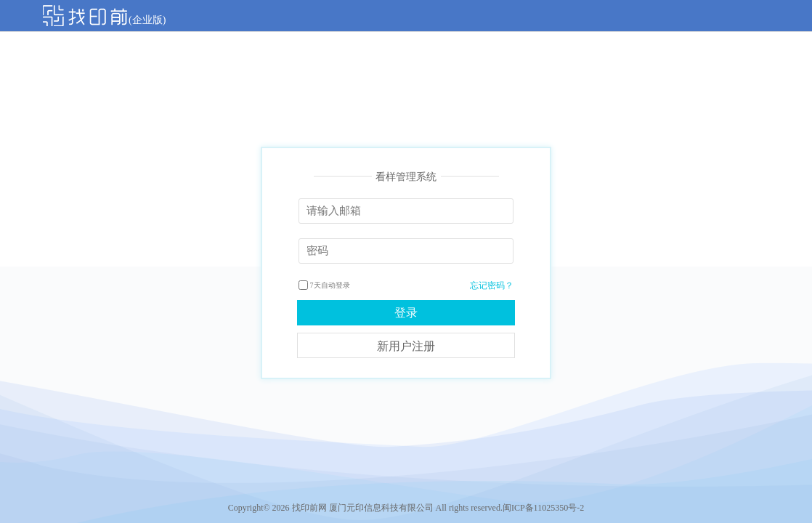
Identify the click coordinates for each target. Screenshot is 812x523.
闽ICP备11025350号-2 (543, 508)
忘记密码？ (492, 285)
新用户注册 (406, 346)
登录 (406, 313)
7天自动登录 (324, 285)
